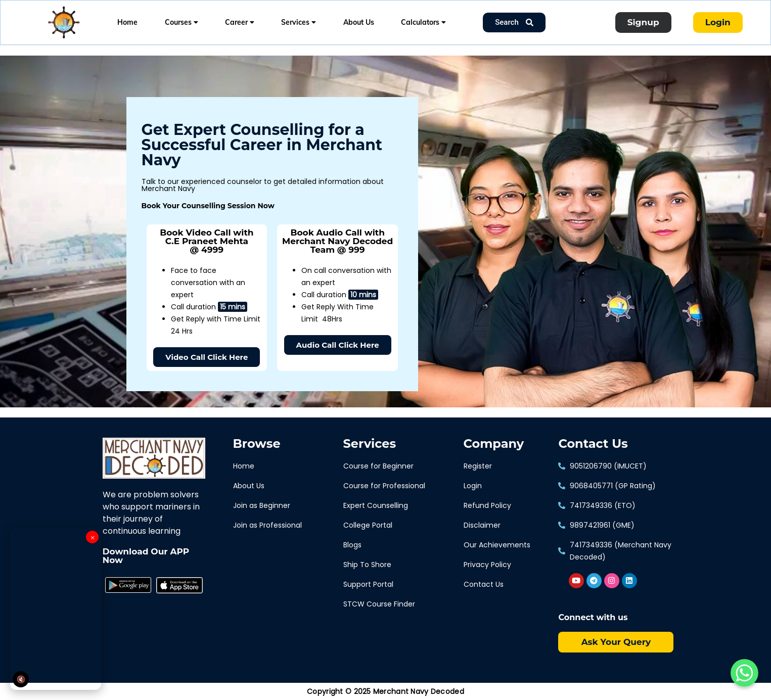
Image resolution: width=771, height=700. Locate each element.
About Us (359, 22)
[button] (207, 357)
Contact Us (593, 444)
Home (127, 22)
